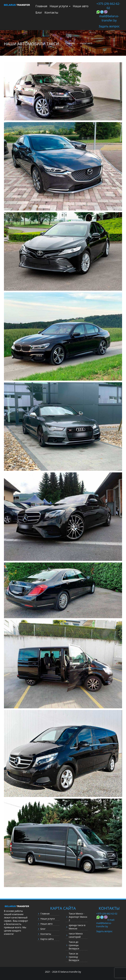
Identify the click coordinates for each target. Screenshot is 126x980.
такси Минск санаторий (76, 935)
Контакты (51, 12)
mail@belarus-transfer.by (109, 18)
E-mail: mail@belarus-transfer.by (106, 923)
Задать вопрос (109, 26)
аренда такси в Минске (77, 927)
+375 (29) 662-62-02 (108, 6)
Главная (41, 6)
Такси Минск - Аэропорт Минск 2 (78, 917)
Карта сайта (47, 939)
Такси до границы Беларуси (74, 945)
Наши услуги (60, 6)
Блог (39, 12)
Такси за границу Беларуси (74, 957)
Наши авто (81, 6)
